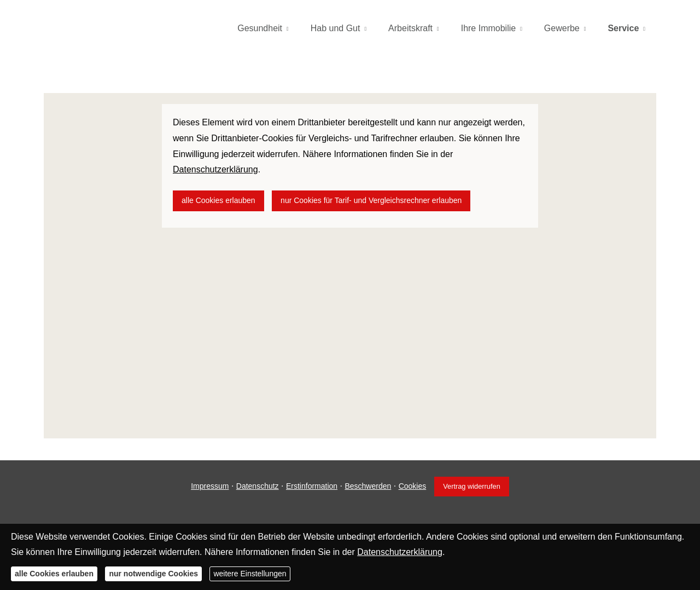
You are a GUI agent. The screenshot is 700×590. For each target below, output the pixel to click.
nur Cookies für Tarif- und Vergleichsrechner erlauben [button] (371, 200)
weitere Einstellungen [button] (250, 574)
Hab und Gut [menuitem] (336, 28)
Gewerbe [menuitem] (562, 28)
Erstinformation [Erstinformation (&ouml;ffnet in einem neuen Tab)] (312, 486)
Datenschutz (258, 486)
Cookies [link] (413, 486)
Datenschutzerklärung (400, 552)
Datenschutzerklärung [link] (215, 169)
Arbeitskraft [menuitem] (410, 28)
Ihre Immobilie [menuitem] (488, 28)
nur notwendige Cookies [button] (153, 574)
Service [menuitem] (623, 28)
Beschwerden (368, 486)
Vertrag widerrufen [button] (472, 486)
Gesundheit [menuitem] (260, 28)
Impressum (210, 486)
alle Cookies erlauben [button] (218, 200)
